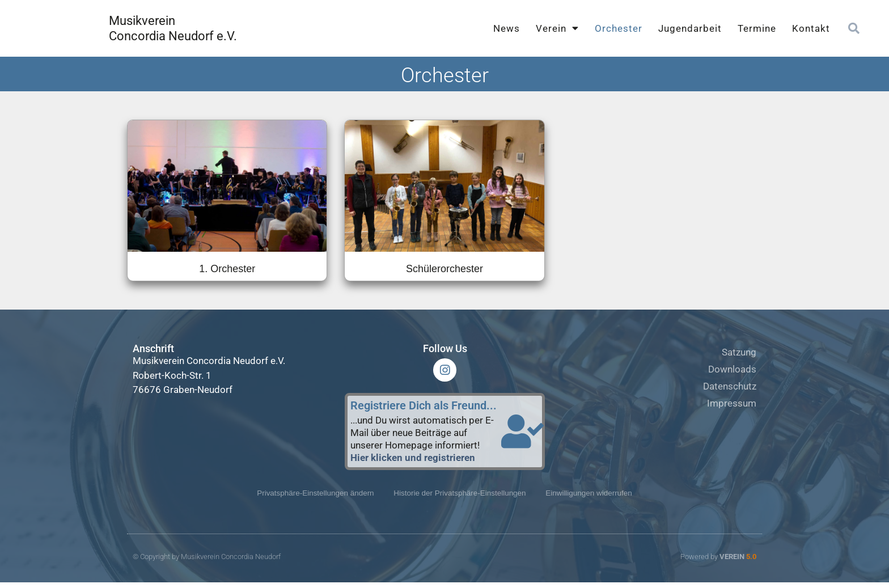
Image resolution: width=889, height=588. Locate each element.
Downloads (732, 369)
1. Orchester (227, 269)
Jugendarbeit (690, 28)
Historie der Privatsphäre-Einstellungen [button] (461, 498)
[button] (854, 28)
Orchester (619, 28)
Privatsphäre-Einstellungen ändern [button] (308, 498)
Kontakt (811, 28)
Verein (557, 28)
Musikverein (142, 21)
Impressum (732, 403)
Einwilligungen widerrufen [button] (597, 498)
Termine (757, 28)
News (507, 28)
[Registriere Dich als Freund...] (522, 435)
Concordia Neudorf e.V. (173, 36)
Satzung (739, 352)
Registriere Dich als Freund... (424, 409)
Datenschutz (730, 386)
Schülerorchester (444, 269)
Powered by (718, 563)
